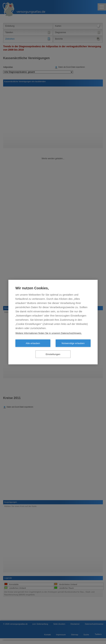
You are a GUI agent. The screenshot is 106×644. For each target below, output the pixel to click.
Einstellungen (53, 354)
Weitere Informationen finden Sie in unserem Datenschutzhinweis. (49, 333)
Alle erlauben (33, 343)
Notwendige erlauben (73, 343)
